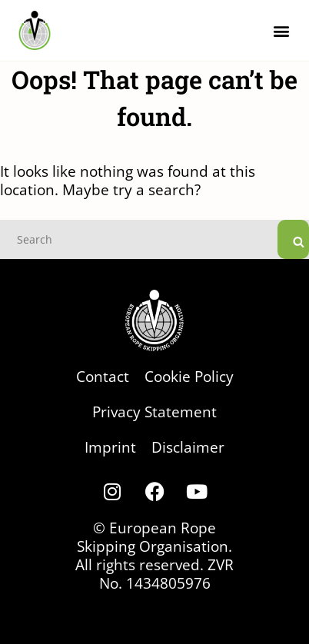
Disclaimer (188, 447)
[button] (281, 30)
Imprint (110, 447)
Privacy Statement (154, 412)
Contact (103, 376)
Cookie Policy (189, 376)
